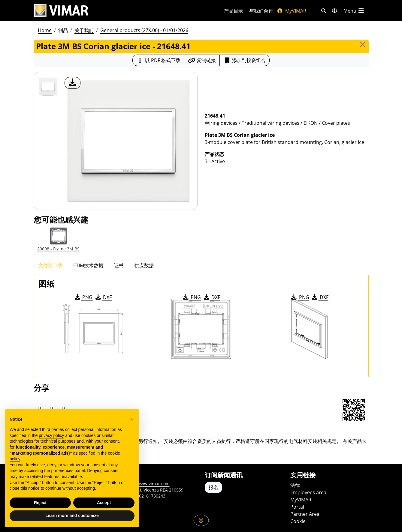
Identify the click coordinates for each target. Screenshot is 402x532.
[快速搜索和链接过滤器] (324, 11)
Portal (297, 507)
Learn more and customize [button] (72, 516)
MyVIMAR (292, 11)
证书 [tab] (119, 265)
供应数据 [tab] (144, 265)
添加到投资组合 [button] (245, 60)
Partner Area (305, 514)
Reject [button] (40, 503)
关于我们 (84, 30)
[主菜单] (354, 11)
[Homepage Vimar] (61, 11)
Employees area (308, 492)
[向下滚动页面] (201, 520)
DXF (103, 297)
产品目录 (234, 11)
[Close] (363, 44)
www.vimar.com (154, 484)
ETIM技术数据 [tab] (88, 265)
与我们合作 (261, 11)
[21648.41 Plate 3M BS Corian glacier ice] (48, 86)
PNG (83, 297)
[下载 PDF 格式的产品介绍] (158, 60)
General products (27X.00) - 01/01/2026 (144, 30)
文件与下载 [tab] (50, 265)
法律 (295, 485)
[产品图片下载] (73, 83)
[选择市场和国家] (334, 11)
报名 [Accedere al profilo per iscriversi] (213, 487)
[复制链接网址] (202, 60)
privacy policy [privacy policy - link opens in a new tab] (51, 435)
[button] (131, 419)
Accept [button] (104, 503)
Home (45, 30)
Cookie (298, 521)
